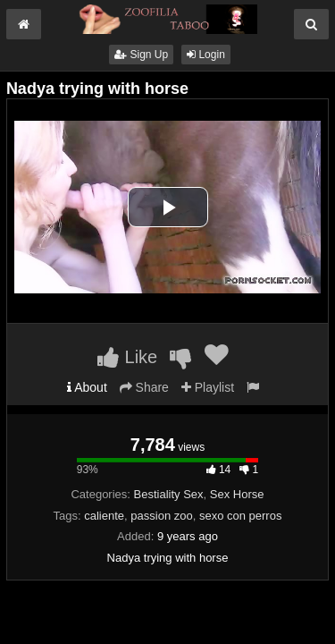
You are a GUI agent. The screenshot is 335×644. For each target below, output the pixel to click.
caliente (104, 516)
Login (206, 55)
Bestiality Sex (169, 494)
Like (127, 357)
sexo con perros (241, 516)
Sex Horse (237, 494)
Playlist (208, 387)
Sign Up (141, 55)
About (87, 387)
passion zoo (161, 516)
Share (144, 387)
